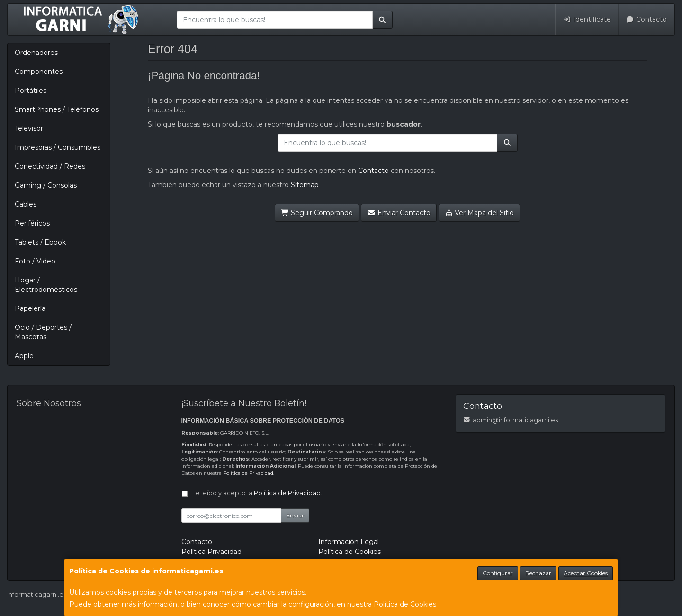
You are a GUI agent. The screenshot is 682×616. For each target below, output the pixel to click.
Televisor (29, 128)
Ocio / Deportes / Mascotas (43, 332)
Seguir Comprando (317, 213)
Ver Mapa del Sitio (480, 213)
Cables (26, 204)
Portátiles (31, 91)
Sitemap (305, 185)
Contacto (647, 19)
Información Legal (349, 542)
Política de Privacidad (248, 473)
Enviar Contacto (399, 213)
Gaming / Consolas (46, 185)
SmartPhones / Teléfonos (57, 109)
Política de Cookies (405, 604)
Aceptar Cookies (586, 573)
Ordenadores (36, 53)
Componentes (39, 72)
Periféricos (32, 223)
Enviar (295, 515)
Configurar (498, 573)
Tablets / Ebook (40, 242)
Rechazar (538, 573)
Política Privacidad (211, 552)
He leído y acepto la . (257, 493)
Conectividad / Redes (50, 166)
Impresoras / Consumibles (58, 147)
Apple (24, 356)
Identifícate (587, 19)
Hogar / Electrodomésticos (46, 285)
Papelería (30, 308)
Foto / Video (35, 261)
